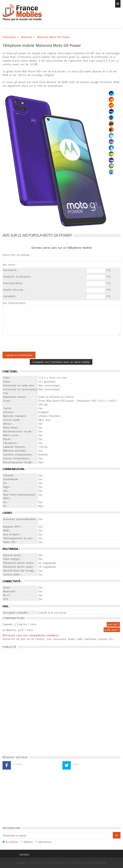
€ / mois (27, 630)
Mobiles (28, 842)
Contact (24, 854)
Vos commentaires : (15, 303)
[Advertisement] (28, 701)
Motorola (27, 37)
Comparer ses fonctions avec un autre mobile (61, 362)
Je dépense (10, 630)
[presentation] (30, 343)
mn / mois (30, 624)
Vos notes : (10, 265)
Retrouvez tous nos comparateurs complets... (31, 635)
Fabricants (9, 37)
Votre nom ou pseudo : (17, 255)
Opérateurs (45, 842)
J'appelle (8, 624)
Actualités (12, 842)
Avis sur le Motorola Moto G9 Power (37, 235)
